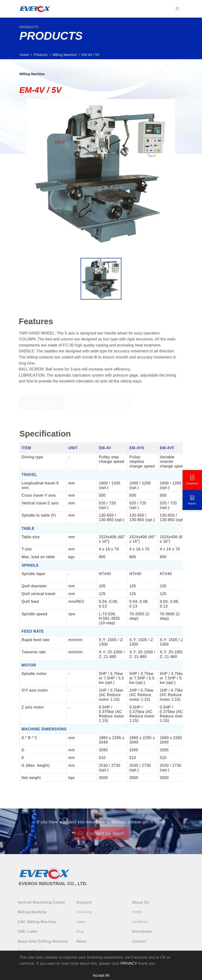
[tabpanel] (101, 605)
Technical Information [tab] (97, 406)
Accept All (101, 975)
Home (26, 55)
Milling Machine (66, 55)
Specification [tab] (42, 404)
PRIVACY (129, 963)
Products (42, 55)
